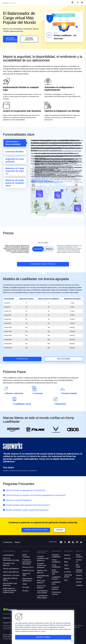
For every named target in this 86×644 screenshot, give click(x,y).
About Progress (79, 554)
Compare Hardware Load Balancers (43, 557)
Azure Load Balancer (41, 585)
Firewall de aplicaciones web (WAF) (27, 560)
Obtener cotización (11, 39)
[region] (43, 628)
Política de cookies (39, 633)
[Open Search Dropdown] (77, 3)
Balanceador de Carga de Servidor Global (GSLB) (10, 589)
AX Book (68, 570)
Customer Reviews (55, 586)
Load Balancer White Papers (42, 595)
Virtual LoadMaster (56, 559)
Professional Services (56, 591)
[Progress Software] (10, 608)
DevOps (25, 589)
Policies (67, 553)
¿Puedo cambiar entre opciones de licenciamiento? (28, 501)
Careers (79, 574)
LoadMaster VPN (56, 581)
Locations (79, 584)
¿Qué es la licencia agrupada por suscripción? (25, 487)
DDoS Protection (26, 554)
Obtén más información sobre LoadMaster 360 (47, 184)
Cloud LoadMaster (56, 564)
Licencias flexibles (15, 153)
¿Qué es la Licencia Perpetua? (19, 496)
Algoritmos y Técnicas (11, 574)
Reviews (79, 577)
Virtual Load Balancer (11, 567)
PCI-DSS (26, 586)
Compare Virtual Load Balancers (41, 564)
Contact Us (79, 559)
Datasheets (61, 400)
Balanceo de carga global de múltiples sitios (15, 184)
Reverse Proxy (28, 565)
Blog (66, 560)
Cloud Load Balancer (11, 570)
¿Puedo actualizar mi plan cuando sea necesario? (27, 506)
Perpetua (49, 243)
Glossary (68, 557)
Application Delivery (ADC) (10, 578)
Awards (79, 580)
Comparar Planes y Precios (43, 258)
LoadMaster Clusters (56, 576)
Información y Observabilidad (13, 144)
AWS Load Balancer (41, 580)
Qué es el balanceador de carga (11, 557)
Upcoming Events (68, 574)
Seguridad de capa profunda (15, 162)
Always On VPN (26, 573)
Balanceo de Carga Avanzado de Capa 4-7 (15, 172)
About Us (6, 616)
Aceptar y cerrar (28, 639)
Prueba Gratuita (29, 39)
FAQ (66, 579)
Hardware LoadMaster (56, 554)
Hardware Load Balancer (9, 563)
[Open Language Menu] (72, 3)
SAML (25, 582)
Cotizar (59, 526)
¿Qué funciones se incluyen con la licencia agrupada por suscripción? (36, 491)
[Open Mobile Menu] (82, 3)
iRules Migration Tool (55, 570)
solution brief (64, 353)
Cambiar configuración (56, 639)
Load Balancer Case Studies (42, 590)
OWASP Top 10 (28, 569)
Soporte (17, 540)
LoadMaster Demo (23, 400)
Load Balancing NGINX (43, 575)
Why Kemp (78, 564)
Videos (67, 567)
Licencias (38, 390)
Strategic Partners (79, 569)
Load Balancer (8, 553)
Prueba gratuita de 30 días (36, 526)
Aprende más (22, 353)
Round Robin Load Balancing (10, 583)
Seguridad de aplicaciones (27, 578)
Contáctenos (8, 540)
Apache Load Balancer (42, 570)
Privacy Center (7, 633)
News (66, 563)
